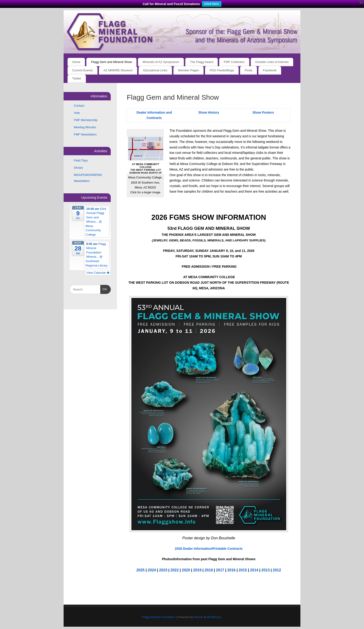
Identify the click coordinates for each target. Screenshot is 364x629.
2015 (243, 570)
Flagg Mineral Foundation (159, 617)
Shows (78, 168)
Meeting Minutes (85, 127)
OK (104, 289)
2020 (186, 570)
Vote (77, 113)
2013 (266, 570)
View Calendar (98, 273)
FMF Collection (234, 62)
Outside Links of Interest (272, 62)
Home (76, 62)
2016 (231, 570)
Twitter (77, 78)
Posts (249, 70)
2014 (254, 570)
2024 (152, 570)
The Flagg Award (201, 62)
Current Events (83, 70)
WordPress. (214, 617)
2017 (220, 570)
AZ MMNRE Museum (118, 70)
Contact (79, 106)
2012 (277, 570)
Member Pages (188, 70)
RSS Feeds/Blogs (222, 70)
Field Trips (81, 160)
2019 (197, 570)
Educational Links (155, 70)
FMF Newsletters (85, 134)
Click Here (212, 4)
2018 (209, 570)
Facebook (270, 70)
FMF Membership (86, 120)
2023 (163, 570)
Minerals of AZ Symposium (161, 62)
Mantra (198, 617)
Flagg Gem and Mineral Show (111, 62)
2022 (175, 570)
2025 (140, 570)
